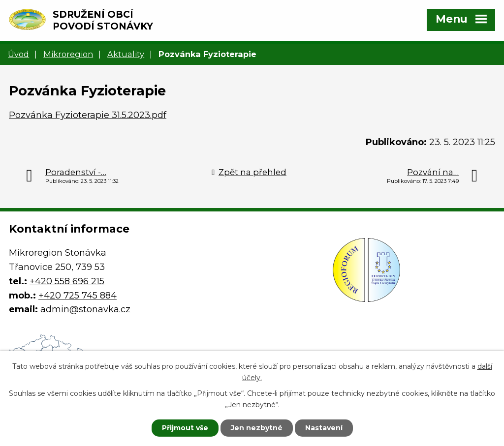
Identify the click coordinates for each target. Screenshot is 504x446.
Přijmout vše (185, 428)
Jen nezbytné (257, 428)
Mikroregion (68, 54)
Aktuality (126, 54)
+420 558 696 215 (67, 281)
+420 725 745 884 (78, 296)
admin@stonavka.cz (85, 309)
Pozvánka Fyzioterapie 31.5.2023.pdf (88, 115)
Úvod (18, 54)
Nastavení (324, 428)
